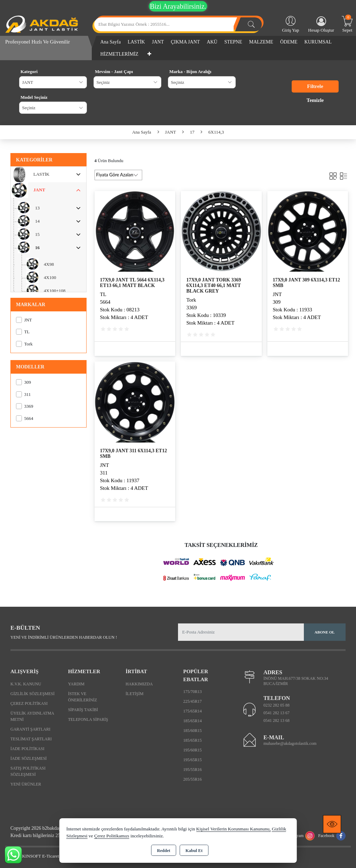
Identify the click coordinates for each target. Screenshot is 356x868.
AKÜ (212, 42)
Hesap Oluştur (321, 25)
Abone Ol (325, 632)
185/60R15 (192, 731)
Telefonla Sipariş (88, 719)
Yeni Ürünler (26, 784)
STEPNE (233, 42)
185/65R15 (192, 740)
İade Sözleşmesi (29, 758)
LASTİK (136, 42)
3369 (25, 406)
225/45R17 (192, 701)
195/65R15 (192, 760)
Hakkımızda (139, 684)
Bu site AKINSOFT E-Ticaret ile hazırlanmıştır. (48, 856)
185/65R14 (192, 721)
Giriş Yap (290, 24)
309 (23, 382)
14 (37, 221)
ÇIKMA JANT (185, 42)
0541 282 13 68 (277, 720)
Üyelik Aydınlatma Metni (32, 716)
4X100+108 (55, 291)
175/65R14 (192, 711)
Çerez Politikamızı (112, 836)
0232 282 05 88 (277, 705)
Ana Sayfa (111, 42)
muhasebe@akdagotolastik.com (290, 743)
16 (37, 248)
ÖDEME (289, 42)
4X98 (49, 264)
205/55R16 (192, 779)
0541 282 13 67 (277, 713)
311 (23, 394)
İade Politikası (27, 749)
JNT (24, 320)
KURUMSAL (318, 42)
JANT (158, 42)
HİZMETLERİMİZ (120, 54)
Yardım (76, 684)
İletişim (134, 694)
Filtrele (315, 86)
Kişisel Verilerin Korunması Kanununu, (233, 829)
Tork (24, 344)
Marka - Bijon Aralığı (190, 71)
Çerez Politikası (29, 703)
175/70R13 (192, 692)
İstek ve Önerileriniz (83, 697)
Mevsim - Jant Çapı (114, 71)
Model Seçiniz (34, 97)
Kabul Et (194, 851)
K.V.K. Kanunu (26, 684)
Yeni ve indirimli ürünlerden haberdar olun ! (64, 637)
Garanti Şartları (30, 729)
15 (37, 234)
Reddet (163, 851)
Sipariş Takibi (83, 710)
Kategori (29, 71)
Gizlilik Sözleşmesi (33, 694)
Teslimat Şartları (31, 739)
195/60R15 (192, 750)
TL (23, 332)
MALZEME (261, 42)
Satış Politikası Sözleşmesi (28, 771)
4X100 (50, 277)
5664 (25, 418)
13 (37, 208)
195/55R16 (192, 770)
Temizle (315, 100)
